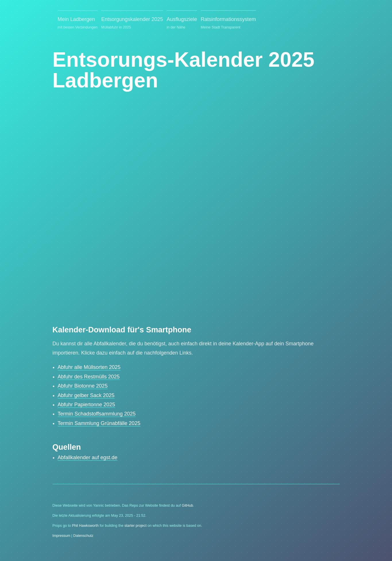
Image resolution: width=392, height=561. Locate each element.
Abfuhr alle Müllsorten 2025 (89, 367)
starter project (135, 526)
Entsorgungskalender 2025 (132, 23)
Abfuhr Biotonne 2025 (83, 386)
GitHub (187, 506)
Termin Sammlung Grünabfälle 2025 (99, 423)
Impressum (61, 536)
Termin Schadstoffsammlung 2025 (97, 414)
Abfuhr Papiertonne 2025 (86, 405)
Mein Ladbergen (78, 23)
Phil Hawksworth (85, 526)
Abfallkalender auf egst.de (88, 457)
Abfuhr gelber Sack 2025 (86, 395)
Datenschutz (83, 536)
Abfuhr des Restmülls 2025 (89, 377)
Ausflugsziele (182, 23)
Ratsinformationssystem (228, 23)
